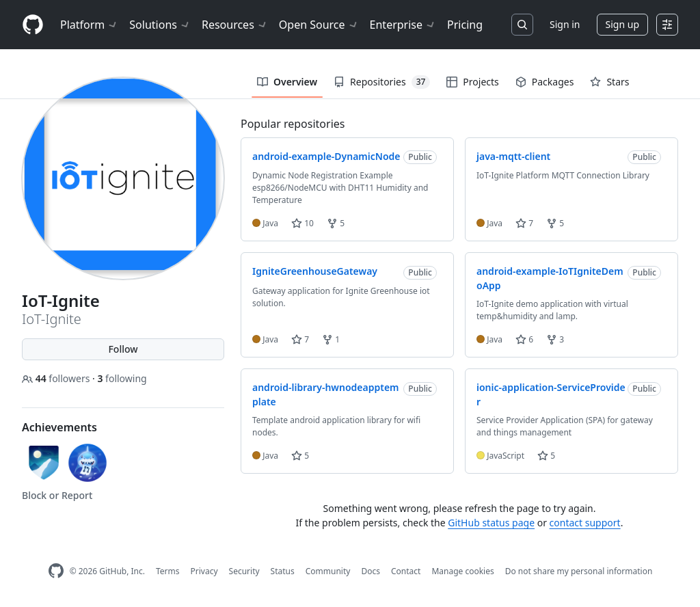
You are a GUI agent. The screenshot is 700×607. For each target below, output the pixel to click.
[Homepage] (33, 25)
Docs (371, 571)
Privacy (204, 571)
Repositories (382, 82)
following (122, 378)
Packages (545, 82)
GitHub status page (491, 523)
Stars (609, 82)
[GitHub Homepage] (56, 571)
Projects (472, 82)
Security (244, 571)
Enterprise (403, 25)
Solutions (160, 25)
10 (302, 223)
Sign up (622, 24)
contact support (585, 523)
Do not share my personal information (579, 571)
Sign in (565, 24)
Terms (168, 571)
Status (283, 571)
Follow (123, 349)
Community (328, 571)
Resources (235, 25)
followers (57, 378)
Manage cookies (462, 571)
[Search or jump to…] (522, 25)
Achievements (59, 427)
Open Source (319, 25)
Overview (287, 82)
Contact (406, 571)
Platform (89, 25)
